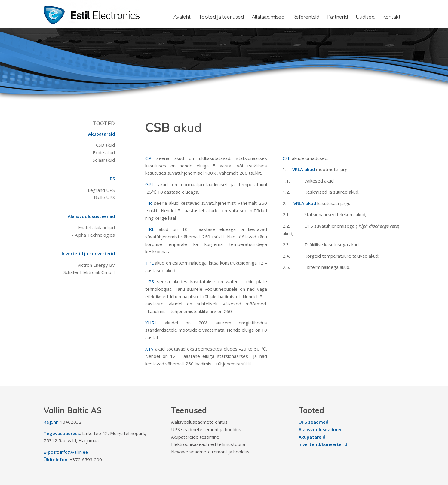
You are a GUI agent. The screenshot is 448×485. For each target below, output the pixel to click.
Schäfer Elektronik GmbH (89, 272)
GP (148, 158)
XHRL (151, 323)
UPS (150, 281)
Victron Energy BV (96, 265)
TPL (149, 263)
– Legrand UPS (100, 190)
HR (149, 203)
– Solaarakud (102, 160)
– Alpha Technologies (93, 235)
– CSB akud (104, 145)
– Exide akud (102, 152)
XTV (149, 349)
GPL (150, 184)
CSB (287, 158)
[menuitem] (182, 17)
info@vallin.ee (74, 452)
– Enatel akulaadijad (95, 227)
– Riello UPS (103, 197)
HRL (150, 229)
